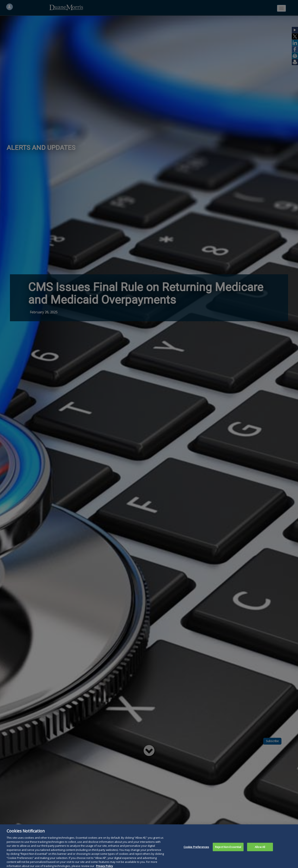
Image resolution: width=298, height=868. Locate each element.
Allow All (260, 851)
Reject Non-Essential (228, 851)
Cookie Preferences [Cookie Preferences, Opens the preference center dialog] (196, 851)
